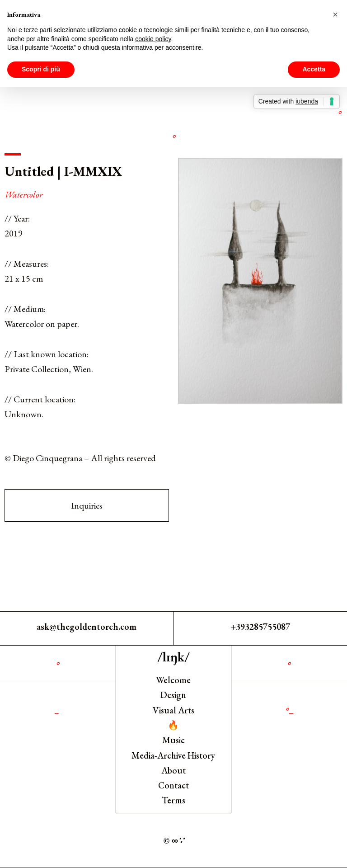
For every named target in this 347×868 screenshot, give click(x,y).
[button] (335, 14)
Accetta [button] (314, 69)
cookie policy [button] (153, 39)
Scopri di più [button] (41, 69)
